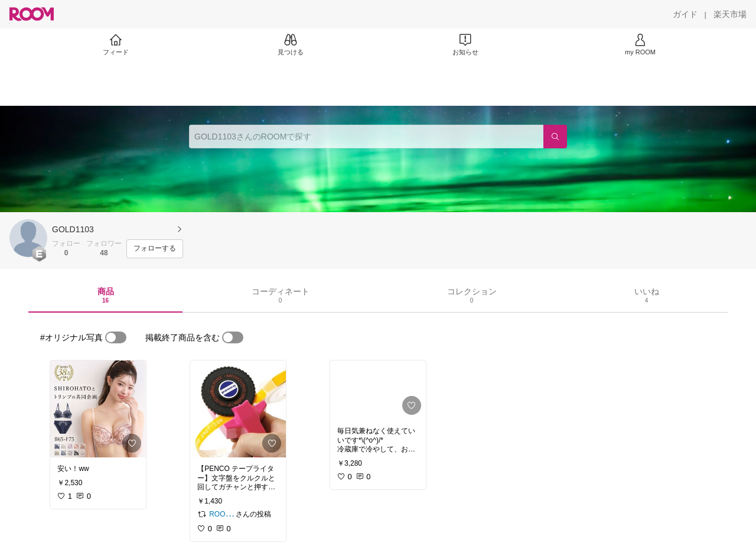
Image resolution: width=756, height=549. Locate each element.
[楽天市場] (730, 14)
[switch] (116, 337)
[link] (98, 409)
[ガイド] (685, 14)
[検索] (555, 137)
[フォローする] (155, 249)
